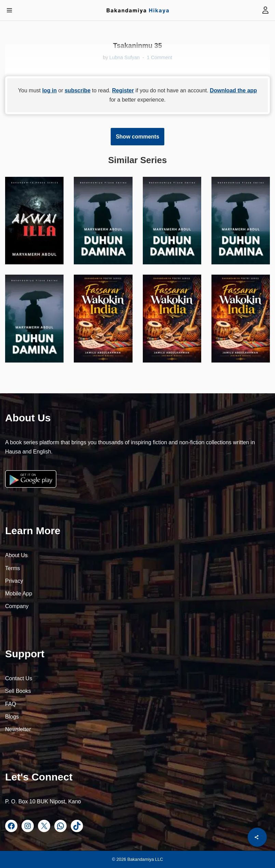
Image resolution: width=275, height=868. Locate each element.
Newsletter (18, 729)
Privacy (14, 581)
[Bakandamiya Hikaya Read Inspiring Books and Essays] (138, 10)
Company (17, 606)
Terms (13, 568)
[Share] (257, 837)
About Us (16, 555)
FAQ (11, 704)
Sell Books (18, 691)
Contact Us (19, 678)
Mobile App (19, 594)
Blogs (12, 717)
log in (49, 90)
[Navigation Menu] (9, 10)
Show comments (137, 137)
